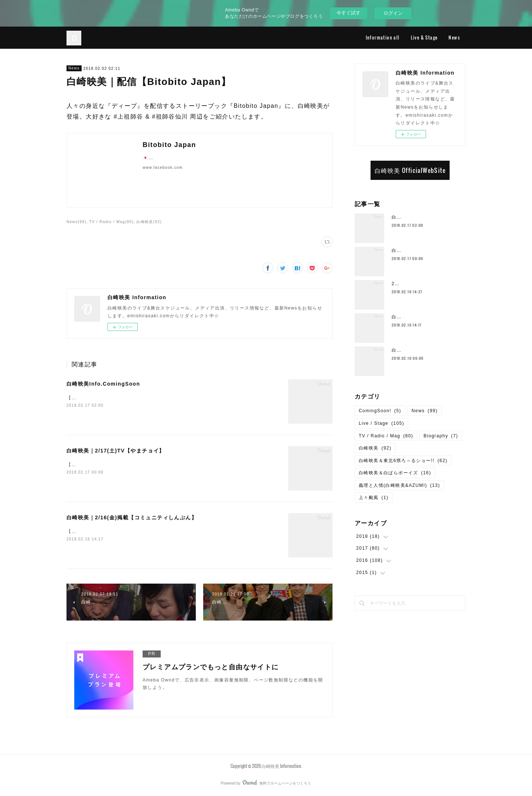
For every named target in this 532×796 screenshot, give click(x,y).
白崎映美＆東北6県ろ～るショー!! (403, 461)
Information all (383, 37)
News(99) (76, 222)
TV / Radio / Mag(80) (111, 222)
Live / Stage (381, 423)
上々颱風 (374, 498)
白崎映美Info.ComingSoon (103, 384)
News (454, 37)
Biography (441, 436)
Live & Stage (424, 37)
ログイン (393, 13)
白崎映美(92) (149, 222)
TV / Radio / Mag (386, 436)
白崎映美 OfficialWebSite (410, 170)
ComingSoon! (380, 411)
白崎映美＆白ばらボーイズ (395, 473)
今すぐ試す (349, 13)
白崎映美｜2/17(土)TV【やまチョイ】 (116, 451)
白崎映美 (375, 448)
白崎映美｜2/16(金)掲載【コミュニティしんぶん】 (132, 517)
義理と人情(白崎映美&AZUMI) (399, 485)
